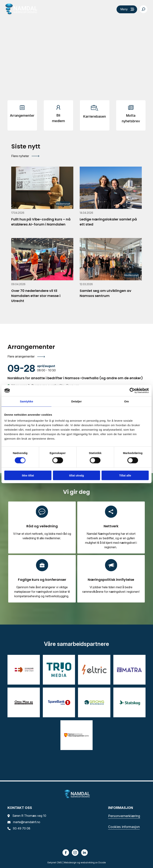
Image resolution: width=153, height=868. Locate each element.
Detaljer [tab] (76, 401)
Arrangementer (22, 115)
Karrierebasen (95, 116)
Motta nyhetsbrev (131, 118)
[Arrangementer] (22, 113)
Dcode (102, 862)
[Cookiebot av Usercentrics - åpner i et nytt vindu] (132, 391)
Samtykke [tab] (26, 401)
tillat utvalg (76, 475)
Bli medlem (58, 118)
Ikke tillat (28, 475)
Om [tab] (127, 401)
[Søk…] (143, 9)
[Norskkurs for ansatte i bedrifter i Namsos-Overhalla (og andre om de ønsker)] (76, 372)
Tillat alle (125, 475)
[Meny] (127, 9)
